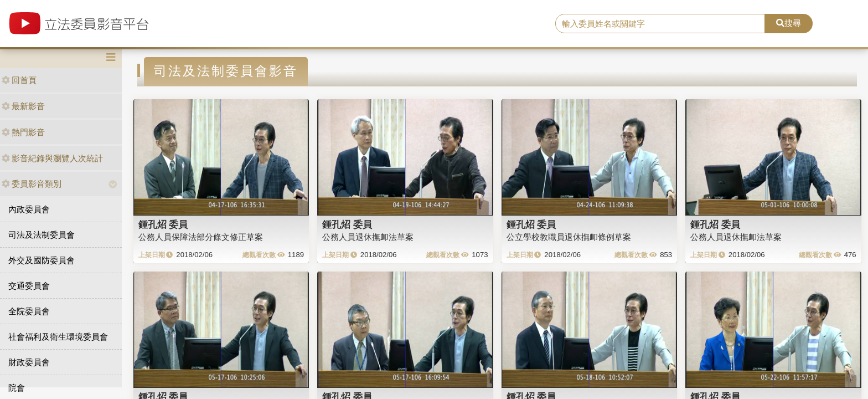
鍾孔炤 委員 (163, 224)
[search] (660, 24)
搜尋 (789, 23)
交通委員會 (29, 286)
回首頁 (19, 80)
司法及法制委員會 (42, 235)
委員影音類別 (32, 184)
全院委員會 (29, 311)
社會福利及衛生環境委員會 (58, 337)
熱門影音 (23, 132)
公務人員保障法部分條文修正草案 (201, 237)
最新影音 (23, 106)
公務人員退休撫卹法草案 (368, 237)
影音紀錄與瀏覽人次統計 (52, 158)
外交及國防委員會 (42, 260)
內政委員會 (29, 209)
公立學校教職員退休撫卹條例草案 (569, 237)
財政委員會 (29, 362)
